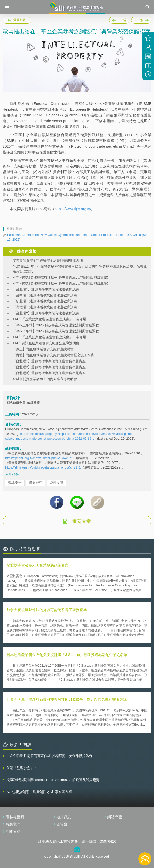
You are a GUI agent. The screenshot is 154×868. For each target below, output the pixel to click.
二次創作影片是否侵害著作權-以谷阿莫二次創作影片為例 (49, 756)
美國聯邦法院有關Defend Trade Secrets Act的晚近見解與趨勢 (53, 780)
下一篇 (141, 19)
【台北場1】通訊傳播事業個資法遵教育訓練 (46, 289)
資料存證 (56, 483)
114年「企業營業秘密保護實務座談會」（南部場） (51, 319)
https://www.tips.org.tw (73, 209)
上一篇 (119, 19)
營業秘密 (36, 483)
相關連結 (13, 832)
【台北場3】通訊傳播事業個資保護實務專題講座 (49, 373)
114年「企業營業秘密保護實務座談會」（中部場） (51, 337)
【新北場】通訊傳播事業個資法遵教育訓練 (45, 301)
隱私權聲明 (15, 817)
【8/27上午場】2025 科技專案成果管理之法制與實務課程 (56, 325)
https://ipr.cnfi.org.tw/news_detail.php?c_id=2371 (39, 458)
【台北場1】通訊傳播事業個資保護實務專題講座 (49, 361)
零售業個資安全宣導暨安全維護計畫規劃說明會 (48, 261)
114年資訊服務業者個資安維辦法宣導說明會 (46, 343)
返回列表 (20, 20)
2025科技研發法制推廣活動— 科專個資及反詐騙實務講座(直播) (60, 283)
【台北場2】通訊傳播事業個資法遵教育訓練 (46, 313)
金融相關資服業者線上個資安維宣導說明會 (45, 379)
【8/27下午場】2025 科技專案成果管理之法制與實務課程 (56, 331)
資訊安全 (15, 483)
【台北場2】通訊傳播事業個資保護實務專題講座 (49, 367)
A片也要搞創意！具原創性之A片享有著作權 (39, 792)
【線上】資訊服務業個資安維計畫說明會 (43, 349)
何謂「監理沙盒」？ (22, 768)
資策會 (62, 824)
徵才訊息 (64, 817)
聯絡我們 (13, 824)
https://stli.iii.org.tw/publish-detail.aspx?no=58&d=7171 (43, 467)
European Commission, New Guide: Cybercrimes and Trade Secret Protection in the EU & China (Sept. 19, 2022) (79, 237)
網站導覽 (115, 817)
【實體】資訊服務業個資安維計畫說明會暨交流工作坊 (53, 355)
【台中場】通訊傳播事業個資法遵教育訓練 (45, 295)
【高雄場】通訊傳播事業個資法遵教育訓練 (45, 307)
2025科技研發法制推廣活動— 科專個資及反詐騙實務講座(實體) (60, 277)
